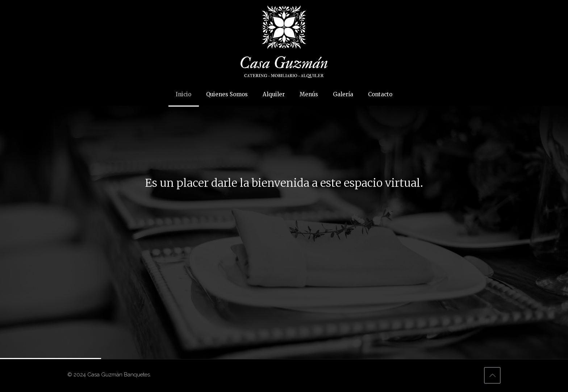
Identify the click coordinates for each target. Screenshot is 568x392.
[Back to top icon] (492, 375)
